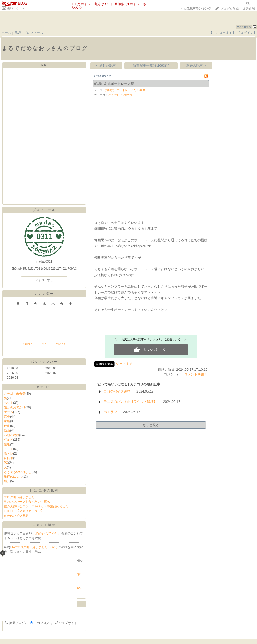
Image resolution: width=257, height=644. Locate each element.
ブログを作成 (230, 9)
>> (195, 9)
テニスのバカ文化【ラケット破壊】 (130, 402)
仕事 (7, 426)
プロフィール (33, 33)
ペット (8, 403)
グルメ (8, 440)
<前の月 (28, 344)
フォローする (44, 280)
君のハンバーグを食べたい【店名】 (28, 502)
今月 (44, 344)
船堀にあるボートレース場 (114, 84)
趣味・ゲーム (16, 8)
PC (6, 463)
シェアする (124, 364)
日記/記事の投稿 (44, 490)
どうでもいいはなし (18, 472)
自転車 (8, 458)
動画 (7, 430)
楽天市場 (249, 9)
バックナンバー (44, 362)
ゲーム (8, 412)
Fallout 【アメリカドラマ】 (24, 511)
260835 (244, 27)
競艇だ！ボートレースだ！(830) (126, 90)
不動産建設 (12, 435)
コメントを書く (196, 374)
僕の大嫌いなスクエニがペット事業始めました (36, 506)
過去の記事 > (196, 66)
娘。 (7, 481)
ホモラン (110, 412)
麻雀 (7, 417)
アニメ (8, 449)
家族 (7, 421)
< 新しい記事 (106, 66)
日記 (17, 33)
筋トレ (8, 454)
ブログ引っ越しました (19, 497)
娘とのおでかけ (15, 407)
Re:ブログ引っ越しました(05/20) (35, 547)
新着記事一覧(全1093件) (151, 66)
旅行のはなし (13, 477)
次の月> (60, 344)
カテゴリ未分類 (15, 394)
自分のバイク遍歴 (16, 516)
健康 (7, 444)
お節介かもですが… (47, 534)
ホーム (6, 33)
